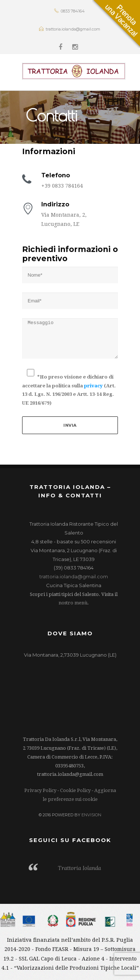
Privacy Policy (40, 790)
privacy (93, 386)
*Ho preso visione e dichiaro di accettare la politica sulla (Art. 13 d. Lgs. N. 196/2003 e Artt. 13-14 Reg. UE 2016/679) (69, 390)
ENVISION (91, 815)
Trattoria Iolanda (79, 868)
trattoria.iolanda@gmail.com (74, 576)
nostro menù (73, 603)
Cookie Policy (75, 790)
